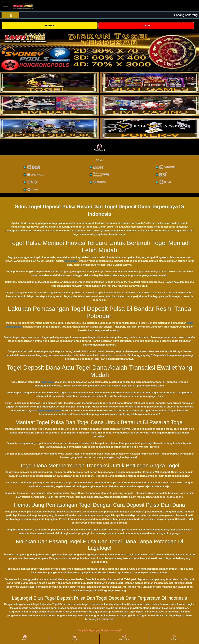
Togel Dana (47, 382)
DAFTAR (50, 26)
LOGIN (146, 26)
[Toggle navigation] (5, 6)
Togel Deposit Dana (49, 410)
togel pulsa (71, 261)
